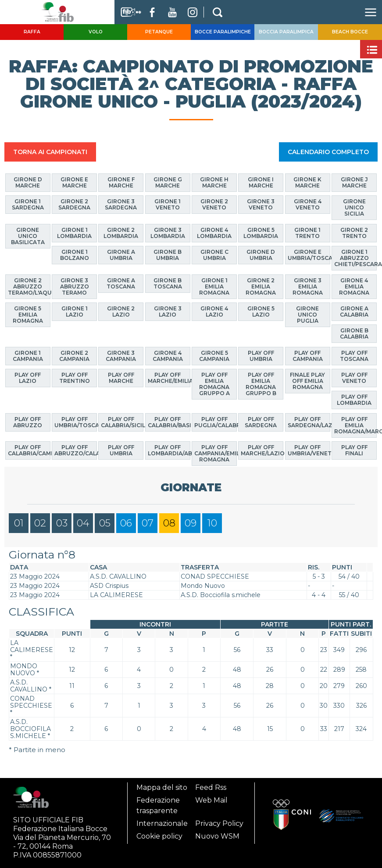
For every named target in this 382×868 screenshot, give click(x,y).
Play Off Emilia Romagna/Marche (355, 425)
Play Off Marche (121, 378)
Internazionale (162, 823)
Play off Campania (308, 355)
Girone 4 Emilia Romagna (354, 286)
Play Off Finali (354, 450)
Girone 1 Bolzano (75, 255)
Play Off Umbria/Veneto (309, 450)
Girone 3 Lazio (168, 312)
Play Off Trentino (75, 378)
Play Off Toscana (354, 355)
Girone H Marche (214, 182)
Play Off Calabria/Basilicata (169, 422)
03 (62, 523)
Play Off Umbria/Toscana (76, 422)
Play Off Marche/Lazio (262, 450)
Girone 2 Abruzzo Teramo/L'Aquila (29, 286)
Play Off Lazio (28, 378)
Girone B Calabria (354, 333)
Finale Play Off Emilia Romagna (307, 381)
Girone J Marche (354, 182)
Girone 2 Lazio (121, 312)
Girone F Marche (121, 182)
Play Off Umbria (121, 450)
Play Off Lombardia (354, 400)
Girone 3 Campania (121, 355)
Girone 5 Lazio (261, 312)
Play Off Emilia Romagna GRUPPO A (214, 384)
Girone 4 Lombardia (214, 232)
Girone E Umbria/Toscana (309, 255)
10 (212, 523)
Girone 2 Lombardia (121, 232)
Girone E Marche (74, 182)
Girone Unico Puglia (307, 315)
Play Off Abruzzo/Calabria (76, 450)
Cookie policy (159, 836)
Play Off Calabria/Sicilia (122, 422)
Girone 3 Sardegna (121, 204)
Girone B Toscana (168, 283)
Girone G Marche (168, 182)
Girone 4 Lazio (214, 312)
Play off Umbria (261, 355)
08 (169, 523)
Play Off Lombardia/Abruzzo (169, 450)
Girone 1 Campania (28, 355)
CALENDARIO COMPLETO (328, 152)
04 (83, 523)
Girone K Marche (307, 182)
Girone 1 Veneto (168, 204)
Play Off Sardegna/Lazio (309, 422)
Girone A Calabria (354, 312)
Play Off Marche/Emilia (169, 378)
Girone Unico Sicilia (354, 207)
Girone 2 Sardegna (74, 204)
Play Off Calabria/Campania (29, 450)
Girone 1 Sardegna (28, 204)
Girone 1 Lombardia (74, 232)
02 (40, 523)
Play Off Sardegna (261, 422)
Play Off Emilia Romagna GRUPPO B (261, 384)
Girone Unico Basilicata (28, 236)
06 (126, 523)
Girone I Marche (261, 182)
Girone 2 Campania (74, 355)
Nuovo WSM (217, 836)
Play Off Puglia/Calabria (216, 422)
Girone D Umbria (261, 255)
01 (19, 523)
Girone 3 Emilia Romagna (308, 286)
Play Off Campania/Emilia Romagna (216, 453)
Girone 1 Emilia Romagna (214, 286)
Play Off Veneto (354, 378)
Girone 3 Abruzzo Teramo (75, 286)
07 (148, 523)
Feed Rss (211, 787)
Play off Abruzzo (28, 422)
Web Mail (211, 800)
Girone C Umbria (214, 255)
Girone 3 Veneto (261, 204)
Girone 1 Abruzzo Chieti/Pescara (355, 258)
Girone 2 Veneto (214, 204)
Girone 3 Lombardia (168, 232)
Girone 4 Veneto (308, 204)
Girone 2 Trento (354, 232)
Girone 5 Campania (214, 355)
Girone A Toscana (121, 283)
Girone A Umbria (121, 255)
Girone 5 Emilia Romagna (28, 315)
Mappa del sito (162, 787)
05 (105, 523)
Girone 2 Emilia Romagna (261, 286)
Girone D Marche (28, 182)
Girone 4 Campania (168, 355)
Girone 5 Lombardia (261, 232)
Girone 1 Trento (307, 232)
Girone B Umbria (168, 255)
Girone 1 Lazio (75, 312)
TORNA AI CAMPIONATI (50, 152)
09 (191, 523)
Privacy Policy (219, 823)
